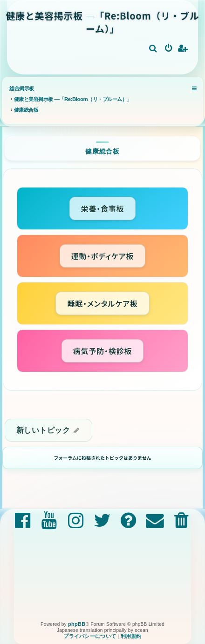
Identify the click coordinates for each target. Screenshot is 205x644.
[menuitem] (154, 49)
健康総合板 (102, 151)
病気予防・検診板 (102, 351)
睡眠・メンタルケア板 (102, 303)
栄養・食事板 (103, 208)
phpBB (77, 624)
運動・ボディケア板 (103, 256)
